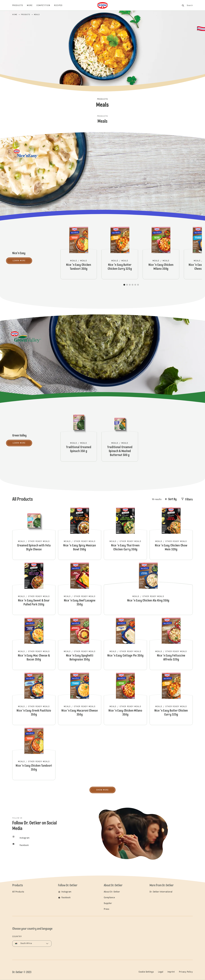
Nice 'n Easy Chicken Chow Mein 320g (171, 534)
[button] (124, 285)
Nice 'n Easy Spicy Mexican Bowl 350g (80, 534)
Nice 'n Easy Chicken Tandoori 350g (79, 253)
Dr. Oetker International (161, 892)
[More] (32, 6)
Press (106, 909)
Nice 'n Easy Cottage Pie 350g (125, 644)
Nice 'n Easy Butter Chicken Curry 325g (120, 253)
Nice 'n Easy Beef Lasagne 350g (80, 589)
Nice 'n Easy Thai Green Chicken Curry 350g (125, 534)
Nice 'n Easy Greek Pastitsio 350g (34, 699)
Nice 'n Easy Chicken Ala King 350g (148, 589)
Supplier (108, 903)
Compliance (109, 898)
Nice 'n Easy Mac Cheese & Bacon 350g (34, 644)
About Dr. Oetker (112, 892)
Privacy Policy (186, 972)
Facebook (66, 898)
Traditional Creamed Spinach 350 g (79, 435)
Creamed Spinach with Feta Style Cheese (34, 534)
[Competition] (45, 6)
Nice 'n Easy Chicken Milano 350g (161, 253)
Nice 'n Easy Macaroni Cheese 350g (80, 699)
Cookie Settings (146, 972)
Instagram (66, 892)
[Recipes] (60, 6)
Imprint (171, 972)
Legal (161, 972)
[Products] (20, 6)
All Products (18, 892)
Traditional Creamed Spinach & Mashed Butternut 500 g (120, 435)
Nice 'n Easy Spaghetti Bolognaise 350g (80, 644)
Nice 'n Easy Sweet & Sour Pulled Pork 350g (34, 589)
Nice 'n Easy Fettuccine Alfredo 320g (171, 644)
